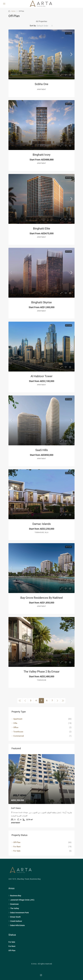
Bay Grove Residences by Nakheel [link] (42, 598)
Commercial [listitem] (18, 736)
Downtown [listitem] (14, 904)
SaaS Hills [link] (42, 450)
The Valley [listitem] (14, 908)
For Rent (12, 946)
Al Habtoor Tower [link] (42, 376)
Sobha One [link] (42, 84)
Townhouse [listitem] (17, 732)
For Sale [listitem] (16, 851)
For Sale (12, 942)
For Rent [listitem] (16, 847)
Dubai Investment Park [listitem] (19, 913)
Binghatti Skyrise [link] (42, 302)
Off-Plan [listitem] (16, 842)
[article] (42, 791)
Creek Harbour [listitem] (15, 921)
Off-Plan (69, 33)
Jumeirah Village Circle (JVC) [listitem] (21, 900)
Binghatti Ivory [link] (42, 155)
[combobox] (45, 26)
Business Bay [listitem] (15, 896)
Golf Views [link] (16, 808)
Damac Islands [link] (42, 524)
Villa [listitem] (14, 723)
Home (13, 11)
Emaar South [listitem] (15, 917)
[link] (42, 54)
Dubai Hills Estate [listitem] (17, 925)
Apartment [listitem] (17, 719)
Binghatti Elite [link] (42, 229)
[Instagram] (42, 975)
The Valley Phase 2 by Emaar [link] (42, 672)
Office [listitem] (15, 727)
